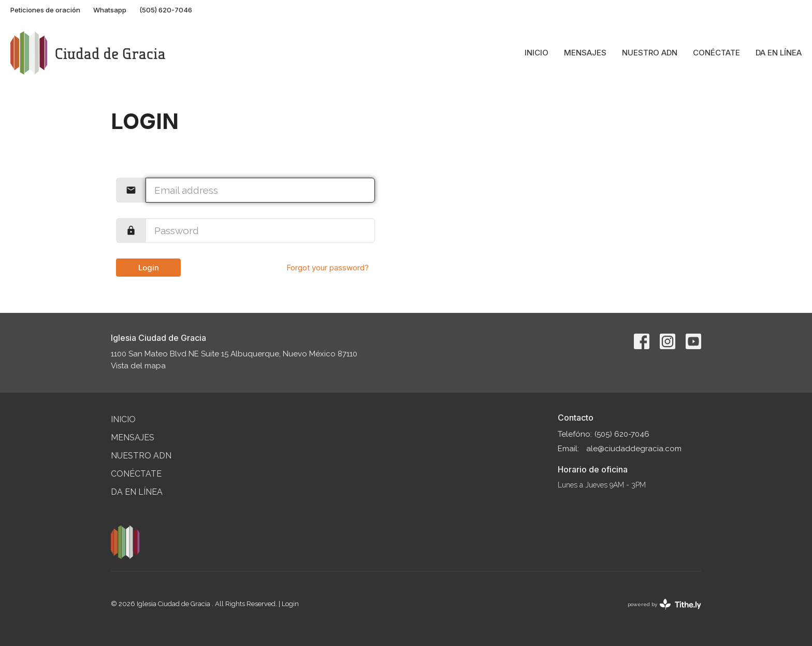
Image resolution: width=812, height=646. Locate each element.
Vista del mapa (138, 366)
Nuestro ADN (650, 53)
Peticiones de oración (45, 10)
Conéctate (716, 53)
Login (149, 268)
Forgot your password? (328, 268)
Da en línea (779, 53)
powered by (664, 604)
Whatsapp (110, 10)
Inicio (536, 53)
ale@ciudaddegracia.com (634, 449)
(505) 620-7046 (166, 10)
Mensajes (585, 53)
